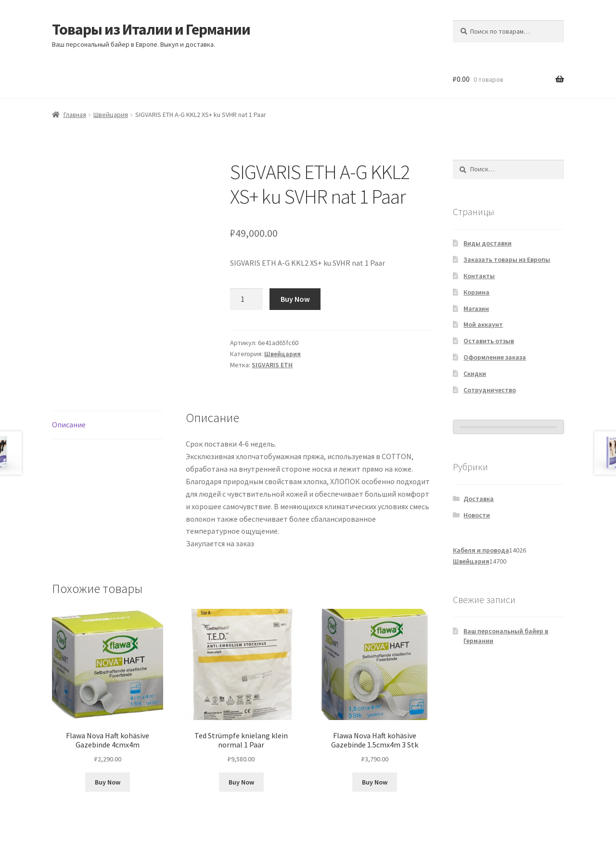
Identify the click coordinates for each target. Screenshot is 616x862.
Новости (477, 515)
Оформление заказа (495, 357)
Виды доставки (488, 243)
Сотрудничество (490, 390)
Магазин (476, 309)
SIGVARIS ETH (272, 365)
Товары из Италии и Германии (151, 29)
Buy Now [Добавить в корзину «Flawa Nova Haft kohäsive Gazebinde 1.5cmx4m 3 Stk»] (375, 782)
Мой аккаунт (483, 324)
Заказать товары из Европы (507, 259)
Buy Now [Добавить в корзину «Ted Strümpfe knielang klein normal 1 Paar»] (241, 782)
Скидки (475, 373)
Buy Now (295, 299)
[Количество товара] (246, 299)
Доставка (479, 499)
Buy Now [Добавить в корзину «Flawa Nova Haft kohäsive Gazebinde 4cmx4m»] (108, 782)
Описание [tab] (69, 425)
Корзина (476, 292)
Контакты (479, 276)
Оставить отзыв (489, 341)
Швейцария (111, 115)
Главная (75, 115)
